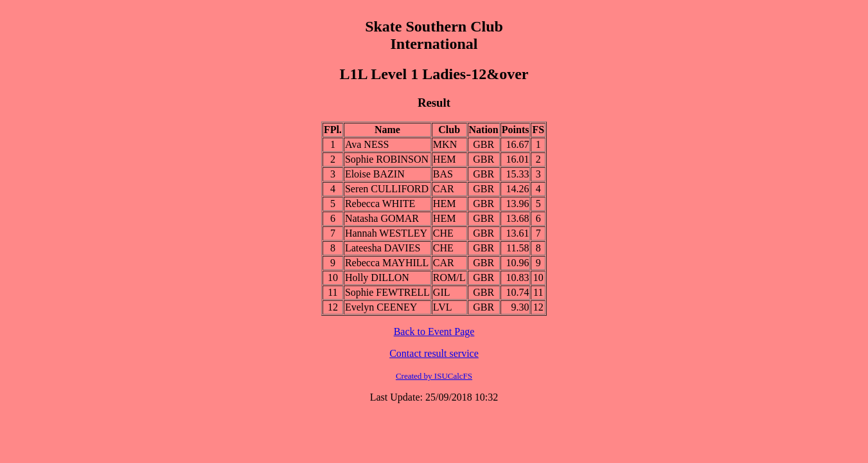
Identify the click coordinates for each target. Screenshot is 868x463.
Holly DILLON (377, 277)
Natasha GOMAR (382, 218)
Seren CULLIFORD (387, 189)
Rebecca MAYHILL (387, 263)
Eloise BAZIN (375, 174)
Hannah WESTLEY (386, 233)
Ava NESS (367, 144)
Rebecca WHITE (380, 204)
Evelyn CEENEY (381, 307)
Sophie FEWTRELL (387, 292)
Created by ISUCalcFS (434, 376)
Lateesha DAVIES (383, 248)
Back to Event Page (434, 331)
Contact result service (434, 353)
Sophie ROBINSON (387, 159)
